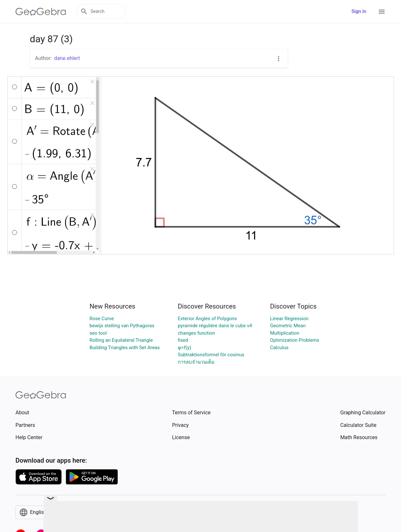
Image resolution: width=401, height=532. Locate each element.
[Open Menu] (382, 12)
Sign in (359, 11)
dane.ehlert (67, 58)
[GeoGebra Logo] (41, 12)
